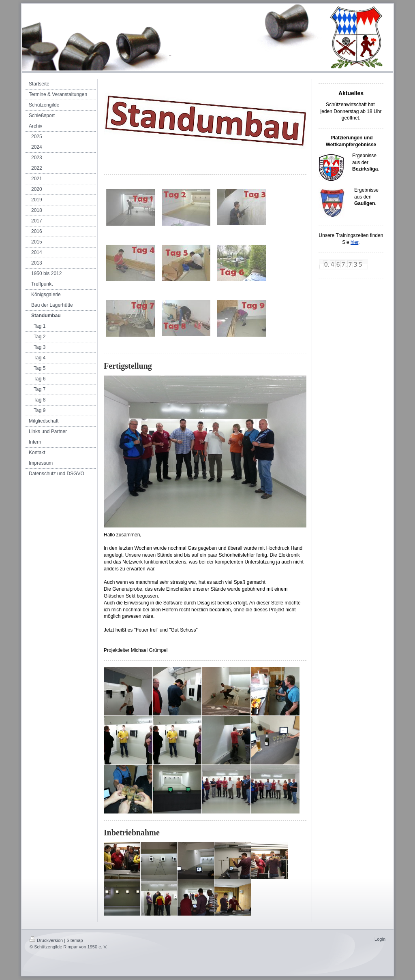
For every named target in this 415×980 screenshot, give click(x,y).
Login (380, 939)
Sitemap (75, 940)
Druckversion (46, 940)
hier (354, 242)
